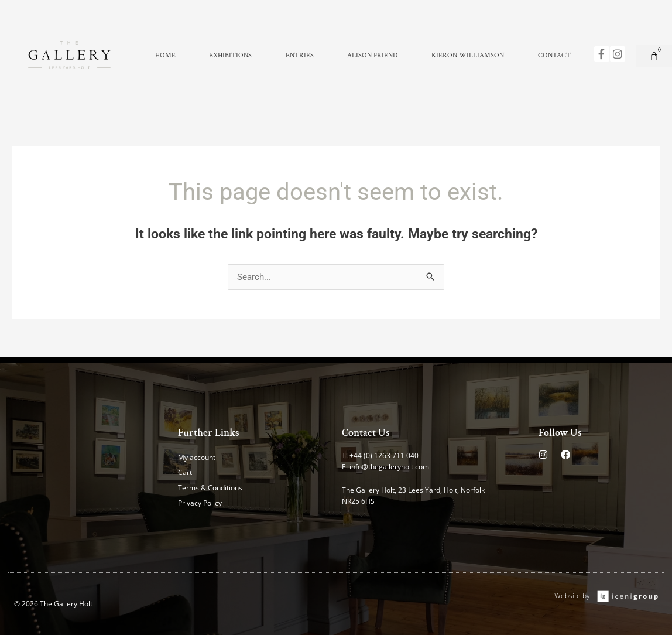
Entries (300, 55)
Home (165, 55)
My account (197, 457)
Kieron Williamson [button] (468, 55)
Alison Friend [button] (372, 55)
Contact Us (366, 433)
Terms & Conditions (210, 488)
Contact (554, 55)
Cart (185, 472)
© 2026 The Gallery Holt (53, 604)
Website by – (576, 595)
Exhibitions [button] (230, 55)
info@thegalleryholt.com (389, 467)
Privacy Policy (200, 503)
